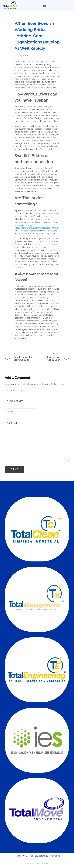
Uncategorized (21, 56)
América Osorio (43, 864)
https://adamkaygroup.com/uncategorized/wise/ (37, 228)
